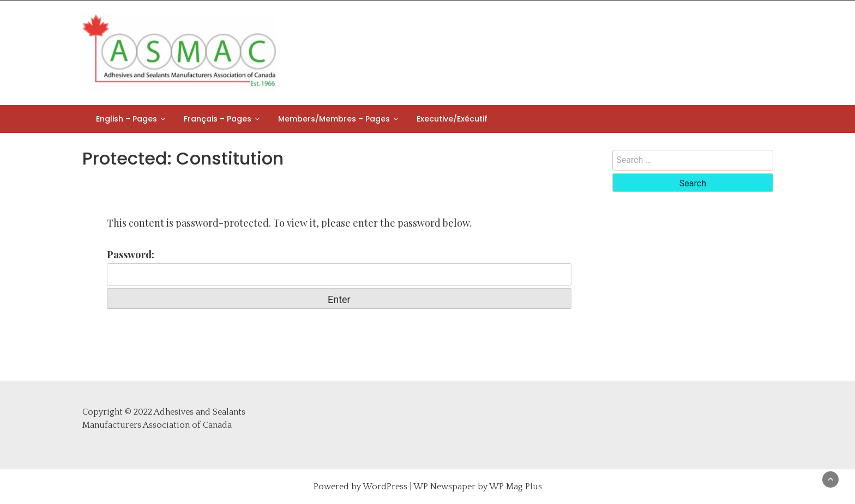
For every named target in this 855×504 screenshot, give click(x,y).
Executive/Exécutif (452, 119)
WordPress (385, 487)
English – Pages (127, 119)
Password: (339, 267)
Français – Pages (218, 119)
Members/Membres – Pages (334, 119)
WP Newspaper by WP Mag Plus (478, 487)
